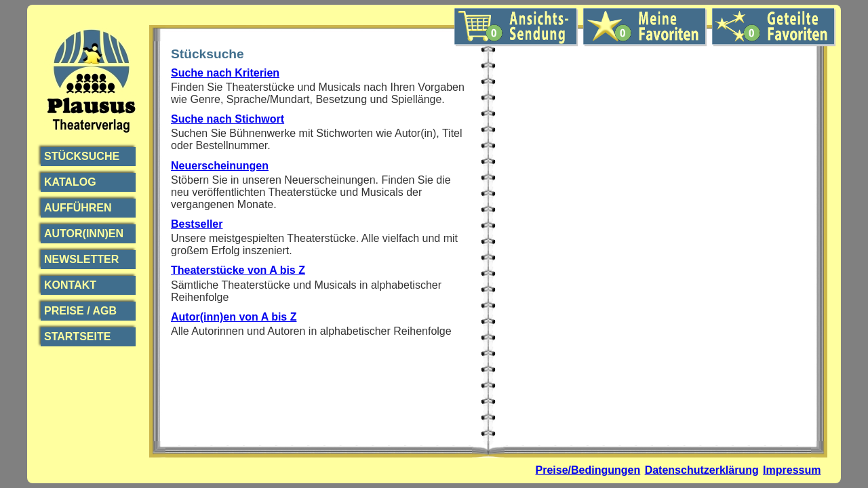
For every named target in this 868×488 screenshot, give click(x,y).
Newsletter (81, 259)
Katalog (70, 182)
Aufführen (78, 208)
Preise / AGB (80, 311)
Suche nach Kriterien (225, 73)
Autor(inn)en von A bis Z (234, 317)
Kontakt (70, 285)
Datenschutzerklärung (702, 470)
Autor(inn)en (84, 233)
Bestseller (197, 224)
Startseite (77, 337)
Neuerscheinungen (220, 166)
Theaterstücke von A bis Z (238, 270)
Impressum (792, 470)
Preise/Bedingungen (588, 470)
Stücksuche (82, 156)
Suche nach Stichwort (228, 119)
